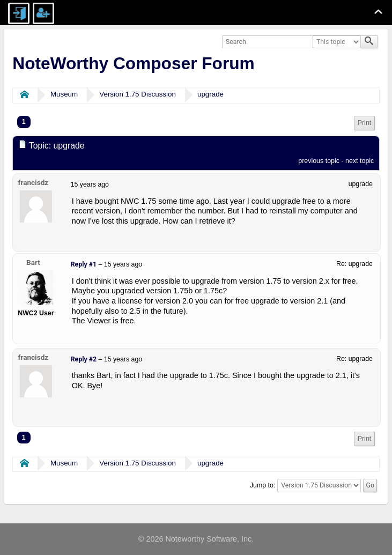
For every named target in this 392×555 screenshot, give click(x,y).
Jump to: (262, 485)
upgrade (210, 94)
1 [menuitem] (24, 122)
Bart (33, 262)
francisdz (34, 182)
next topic (360, 161)
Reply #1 (84, 264)
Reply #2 (84, 359)
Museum (64, 94)
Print (365, 123)
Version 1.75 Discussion (138, 94)
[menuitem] (365, 123)
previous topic (319, 161)
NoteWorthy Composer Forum (133, 63)
